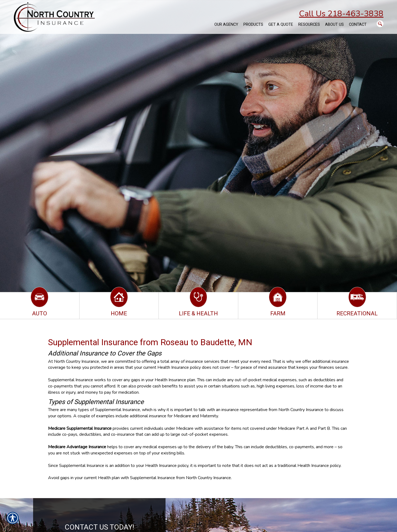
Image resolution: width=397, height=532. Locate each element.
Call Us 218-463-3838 (341, 14)
